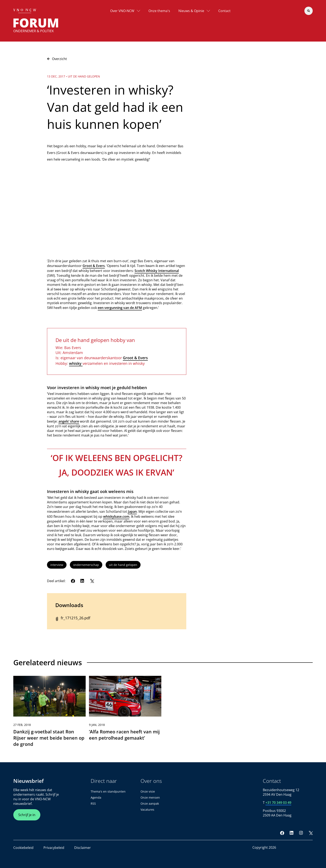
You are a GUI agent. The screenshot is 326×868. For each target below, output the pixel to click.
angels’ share (69, 421)
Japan (132, 511)
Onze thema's (159, 11)
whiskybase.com (116, 516)
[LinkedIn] (82, 581)
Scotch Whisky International (157, 271)
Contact (224, 11)
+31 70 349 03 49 (278, 803)
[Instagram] (301, 833)
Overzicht (57, 59)
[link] (49, 713)
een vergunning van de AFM (120, 308)
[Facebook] (73, 581)
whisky (76, 363)
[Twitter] (92, 581)
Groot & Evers (94, 266)
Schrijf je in (27, 815)
